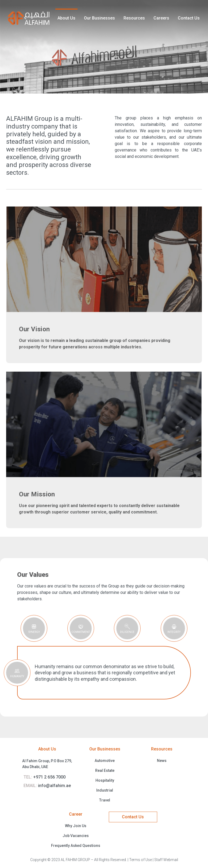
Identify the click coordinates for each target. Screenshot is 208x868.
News (162, 761)
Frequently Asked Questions (76, 846)
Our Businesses (99, 18)
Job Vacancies (76, 836)
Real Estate (105, 770)
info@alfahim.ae (47, 786)
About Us (66, 18)
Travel (105, 800)
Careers (161, 18)
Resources (134, 18)
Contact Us (189, 18)
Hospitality (105, 780)
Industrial (105, 790)
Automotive (105, 761)
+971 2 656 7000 (45, 777)
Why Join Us (76, 826)
